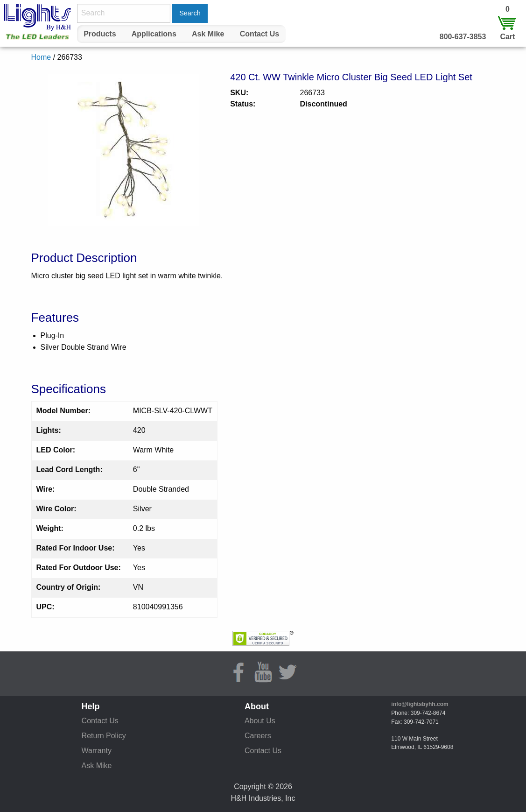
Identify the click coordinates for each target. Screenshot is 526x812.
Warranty (97, 751)
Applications (154, 34)
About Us (260, 721)
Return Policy (104, 736)
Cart (507, 37)
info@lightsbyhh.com (420, 704)
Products (100, 34)
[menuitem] (100, 34)
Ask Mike (208, 34)
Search (190, 13)
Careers (258, 736)
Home (41, 57)
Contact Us (259, 34)
